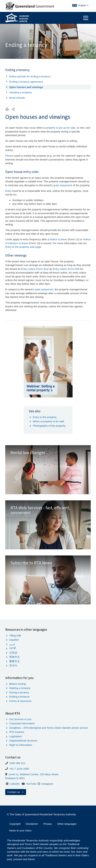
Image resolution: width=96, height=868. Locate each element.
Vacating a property (21, 92)
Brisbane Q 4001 (15, 778)
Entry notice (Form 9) (34, 269)
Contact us (16, 792)
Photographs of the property (49, 426)
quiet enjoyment (63, 185)
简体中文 (15, 657)
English (83, 5)
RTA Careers (17, 732)
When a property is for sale (49, 421)
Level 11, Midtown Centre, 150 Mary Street (33, 774)
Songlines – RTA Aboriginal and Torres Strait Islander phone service (49, 728)
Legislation (16, 736)
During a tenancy (19, 692)
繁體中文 (15, 661)
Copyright (15, 824)
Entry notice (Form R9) (66, 269)
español (14, 640)
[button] (13, 109)
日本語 (13, 653)
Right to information (21, 745)
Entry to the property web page (23, 247)
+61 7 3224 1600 (19, 769)
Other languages (67, 824)
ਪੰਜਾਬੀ (13, 648)
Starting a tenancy (20, 688)
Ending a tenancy (19, 697)
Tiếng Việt (15, 636)
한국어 (13, 665)
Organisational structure (23, 741)
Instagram (47, 784)
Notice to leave (58, 239)
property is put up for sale (60, 128)
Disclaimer (32, 824)
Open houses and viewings (26, 87)
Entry (8, 191)
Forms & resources (20, 701)
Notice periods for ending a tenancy (30, 76)
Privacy (48, 824)
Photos (10, 156)
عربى (12, 644)
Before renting (17, 684)
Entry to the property (45, 417)
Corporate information (22, 723)
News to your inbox (20, 830)
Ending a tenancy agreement (26, 82)
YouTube (31, 784)
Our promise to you (20, 719)
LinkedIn (15, 784)
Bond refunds (17, 98)
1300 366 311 (17, 763)
